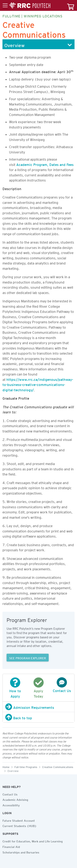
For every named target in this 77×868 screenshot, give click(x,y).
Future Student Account (19, 820)
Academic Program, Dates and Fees (45, 164)
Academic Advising (15, 799)
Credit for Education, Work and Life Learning (33, 841)
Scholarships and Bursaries (21, 852)
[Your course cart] (71, 5)
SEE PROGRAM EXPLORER (28, 658)
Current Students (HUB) (20, 825)
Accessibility (11, 805)
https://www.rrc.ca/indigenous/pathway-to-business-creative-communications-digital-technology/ (38, 384)
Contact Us (10, 794)
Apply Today (39, 690)
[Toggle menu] (26, 6)
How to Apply (15, 690)
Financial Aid (11, 846)
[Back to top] (38, 717)
